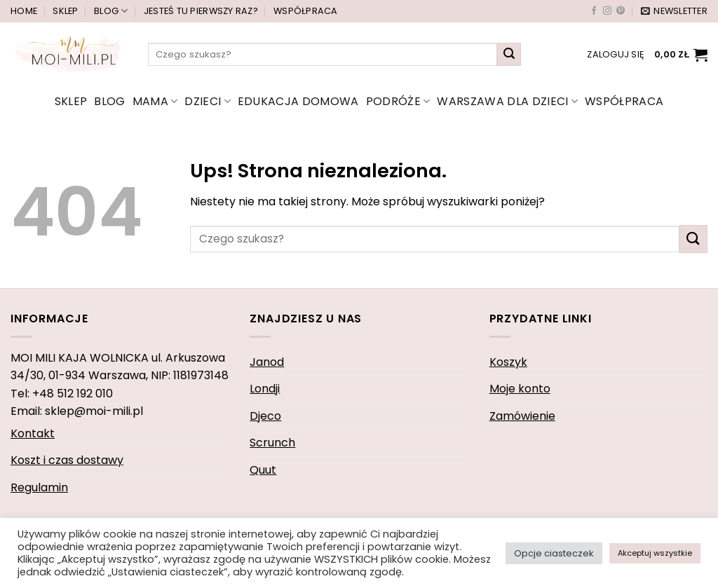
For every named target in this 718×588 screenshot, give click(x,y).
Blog (111, 11)
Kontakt (33, 433)
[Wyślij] (509, 55)
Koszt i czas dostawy (67, 460)
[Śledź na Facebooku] (594, 11)
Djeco (265, 416)
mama (155, 101)
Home (24, 11)
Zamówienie (522, 416)
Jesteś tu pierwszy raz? (201, 11)
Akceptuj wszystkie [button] (655, 553)
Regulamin (39, 487)
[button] (674, 11)
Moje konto (520, 389)
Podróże (398, 101)
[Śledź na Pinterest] (621, 11)
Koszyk (508, 362)
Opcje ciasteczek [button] (554, 553)
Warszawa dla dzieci (507, 101)
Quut (263, 470)
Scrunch (272, 443)
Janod (267, 362)
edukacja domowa (298, 101)
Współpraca (306, 11)
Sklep (65, 11)
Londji (265, 389)
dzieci (207, 101)
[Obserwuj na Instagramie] (607, 11)
